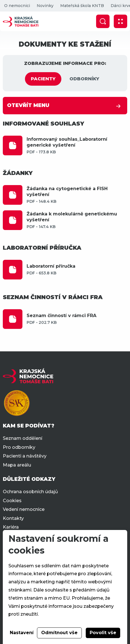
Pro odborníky (19, 447)
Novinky (45, 6)
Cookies (12, 501)
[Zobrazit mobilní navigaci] (120, 21)
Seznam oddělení (23, 438)
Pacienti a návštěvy (25, 456)
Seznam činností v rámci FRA (77, 319)
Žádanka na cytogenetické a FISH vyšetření (77, 195)
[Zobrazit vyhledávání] (103, 21)
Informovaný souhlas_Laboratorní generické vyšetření (77, 145)
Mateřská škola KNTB (82, 6)
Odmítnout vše (59, 633)
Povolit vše (103, 633)
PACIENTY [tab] (43, 79)
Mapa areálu (17, 465)
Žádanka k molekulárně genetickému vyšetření (77, 220)
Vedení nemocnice (24, 509)
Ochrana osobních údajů (30, 492)
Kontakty (13, 518)
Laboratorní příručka (77, 269)
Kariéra (11, 527)
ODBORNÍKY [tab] (84, 79)
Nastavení (22, 633)
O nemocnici (17, 6)
